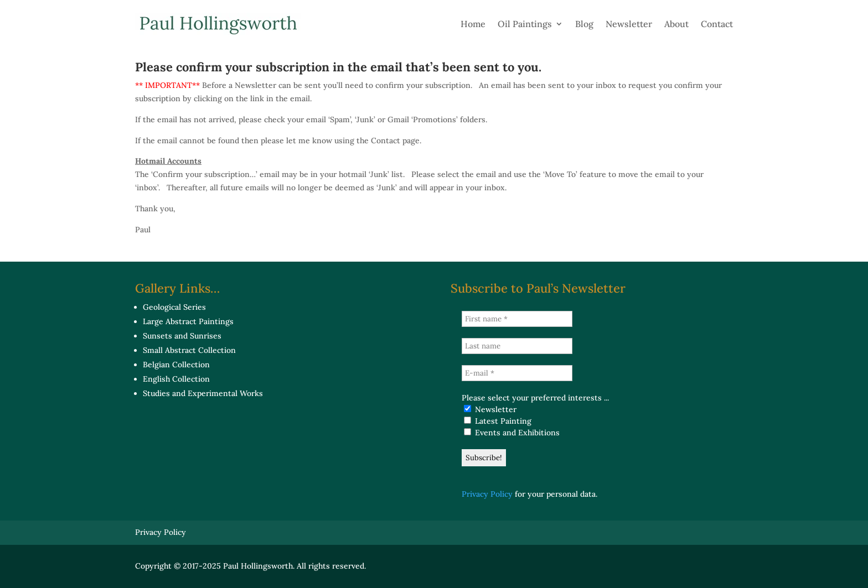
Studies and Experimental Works (203, 393)
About (676, 24)
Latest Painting (498, 421)
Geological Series (174, 307)
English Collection (176, 379)
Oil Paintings (525, 24)
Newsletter (629, 24)
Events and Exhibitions (512, 433)
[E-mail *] (517, 373)
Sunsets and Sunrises (182, 336)
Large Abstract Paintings (188, 321)
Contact (717, 24)
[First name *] (517, 319)
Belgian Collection (176, 365)
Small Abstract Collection (189, 350)
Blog (584, 24)
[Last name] (517, 346)
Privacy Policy (487, 494)
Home (473, 24)
